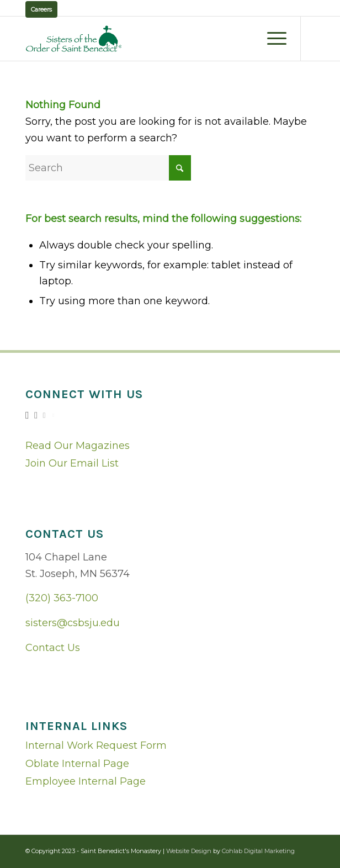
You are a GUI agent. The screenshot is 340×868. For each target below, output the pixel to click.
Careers (41, 9)
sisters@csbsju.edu (73, 623)
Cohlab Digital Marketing (258, 851)
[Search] (108, 168)
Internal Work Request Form (96, 745)
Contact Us (53, 648)
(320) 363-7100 (62, 598)
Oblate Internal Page (77, 764)
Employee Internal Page (86, 781)
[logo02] (141, 39)
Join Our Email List (72, 463)
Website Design (189, 851)
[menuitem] (271, 39)
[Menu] (271, 39)
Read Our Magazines (78, 446)
